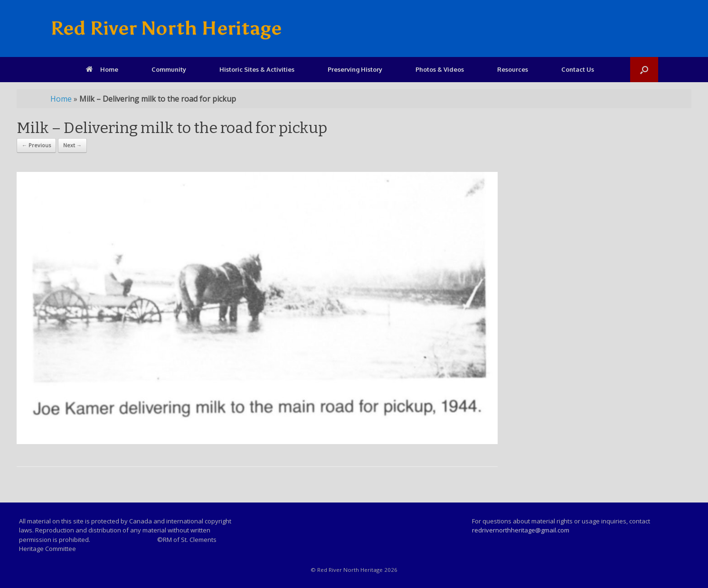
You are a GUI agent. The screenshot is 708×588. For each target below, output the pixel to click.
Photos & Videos (440, 69)
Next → (72, 145)
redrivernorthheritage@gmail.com (521, 530)
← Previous (36, 145)
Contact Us (578, 69)
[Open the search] (644, 70)
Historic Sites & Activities (257, 69)
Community (169, 69)
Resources (513, 69)
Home (102, 69)
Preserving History (355, 69)
